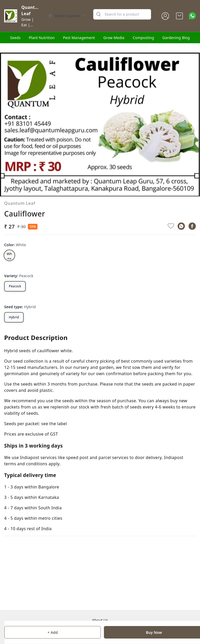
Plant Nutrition (42, 38)
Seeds (15, 38)
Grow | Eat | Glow (27, 25)
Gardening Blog (176, 38)
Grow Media (114, 38)
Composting (143, 38)
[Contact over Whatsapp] (192, 16)
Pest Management (79, 38)
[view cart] (179, 16)
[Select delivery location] (67, 16)
